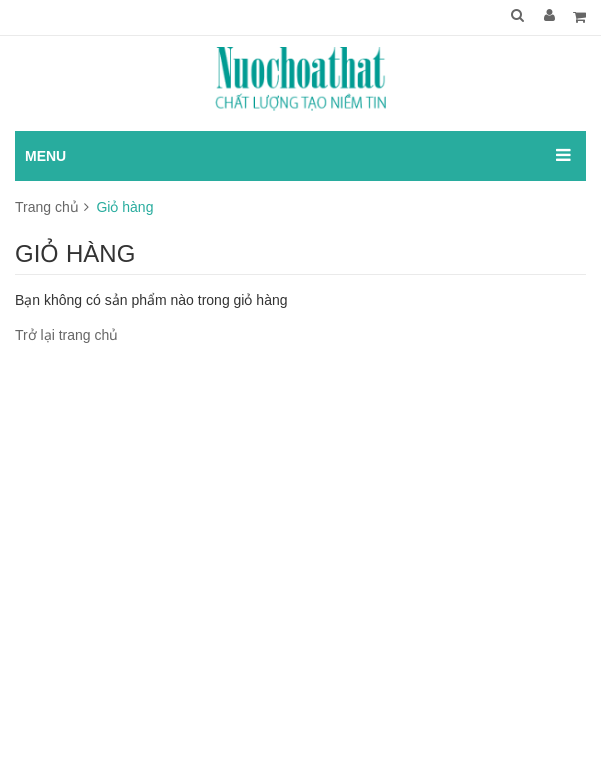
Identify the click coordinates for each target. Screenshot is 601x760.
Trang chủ (47, 207)
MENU (45, 156)
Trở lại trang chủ (66, 335)
